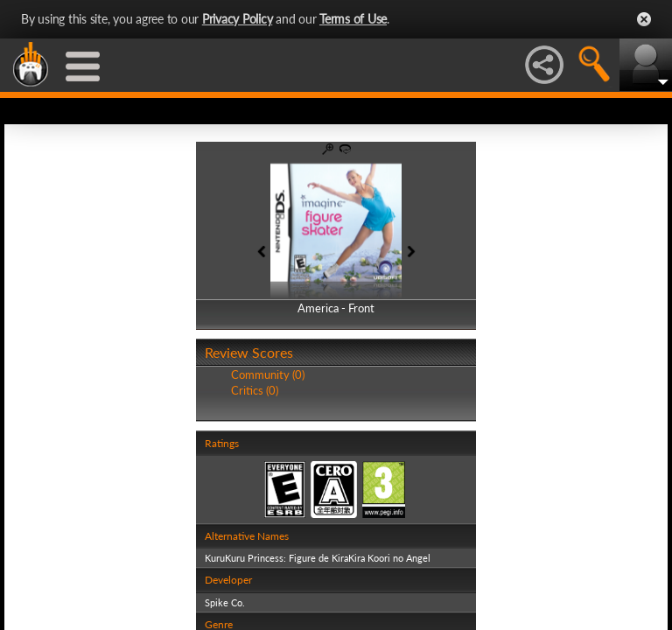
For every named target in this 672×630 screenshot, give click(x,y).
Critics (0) (255, 390)
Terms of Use (353, 19)
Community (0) (268, 374)
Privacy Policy (238, 19)
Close (644, 19)
